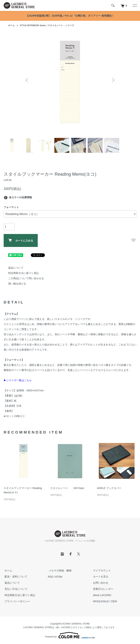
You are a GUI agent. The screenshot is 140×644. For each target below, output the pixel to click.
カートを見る (100, 577)
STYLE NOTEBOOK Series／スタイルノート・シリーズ (47, 25)
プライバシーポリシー (16, 601)
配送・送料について (15, 577)
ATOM (59, 577)
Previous (27, 80)
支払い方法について (15, 589)
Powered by (70, 635)
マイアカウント (101, 570)
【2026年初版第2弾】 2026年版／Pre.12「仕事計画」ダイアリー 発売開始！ (70, 16)
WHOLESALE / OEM (104, 601)
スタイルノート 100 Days (67, 488)
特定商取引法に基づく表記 (24, 273)
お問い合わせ (100, 583)
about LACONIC (101, 595)
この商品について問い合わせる (26, 278)
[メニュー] (135, 5)
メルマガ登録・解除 (59, 570)
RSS (51, 577)
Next (113, 80)
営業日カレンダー (102, 589)
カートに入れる (21, 240)
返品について (16, 268)
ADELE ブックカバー (109, 488)
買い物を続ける (17, 283)
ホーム (11, 25)
